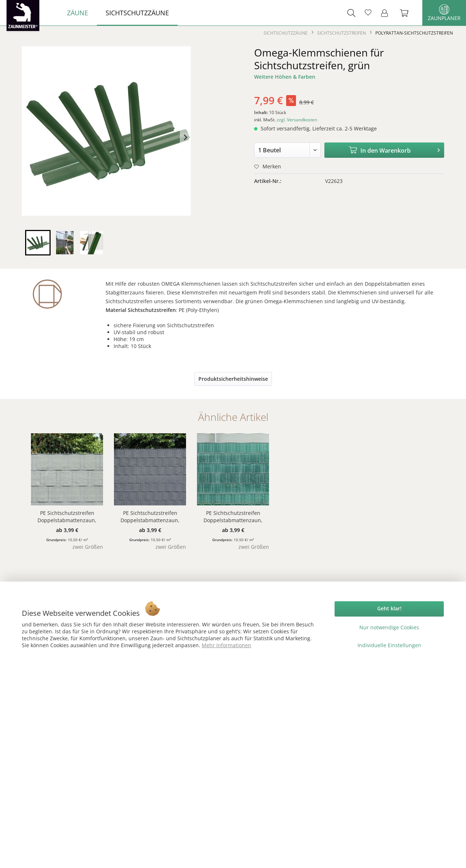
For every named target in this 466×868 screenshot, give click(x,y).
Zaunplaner (444, 13)
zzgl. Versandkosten (297, 120)
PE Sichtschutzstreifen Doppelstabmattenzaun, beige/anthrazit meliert (67, 517)
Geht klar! (389, 608)
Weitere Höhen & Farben (285, 77)
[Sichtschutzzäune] (137, 13)
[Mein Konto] (387, 13)
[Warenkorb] (408, 13)
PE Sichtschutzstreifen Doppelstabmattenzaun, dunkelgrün (233, 517)
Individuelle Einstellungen (389, 645)
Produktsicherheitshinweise (233, 379)
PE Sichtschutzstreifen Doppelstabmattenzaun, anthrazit (150, 517)
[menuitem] (78, 13)
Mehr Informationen (226, 645)
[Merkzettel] (368, 13)
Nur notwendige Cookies (389, 627)
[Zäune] (78, 13)
